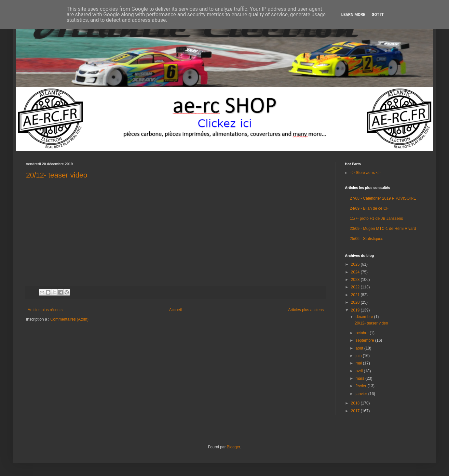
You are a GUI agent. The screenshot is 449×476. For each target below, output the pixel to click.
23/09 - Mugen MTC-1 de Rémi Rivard (383, 229)
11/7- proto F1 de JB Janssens (376, 218)
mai (359, 363)
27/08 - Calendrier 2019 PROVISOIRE (383, 198)
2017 (356, 411)
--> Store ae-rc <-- (365, 173)
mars (361, 378)
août (360, 348)
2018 (356, 403)
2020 (356, 302)
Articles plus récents (45, 310)
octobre (363, 333)
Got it (378, 15)
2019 (356, 310)
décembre (365, 317)
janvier (362, 394)
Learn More (353, 15)
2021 (356, 295)
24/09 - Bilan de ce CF (369, 208)
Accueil (176, 310)
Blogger (233, 447)
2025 (356, 264)
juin (359, 356)
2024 (356, 272)
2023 (356, 280)
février (362, 386)
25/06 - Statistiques (367, 239)
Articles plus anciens (306, 310)
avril (360, 371)
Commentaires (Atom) (69, 319)
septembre (365, 340)
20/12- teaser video (57, 175)
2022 (356, 287)
